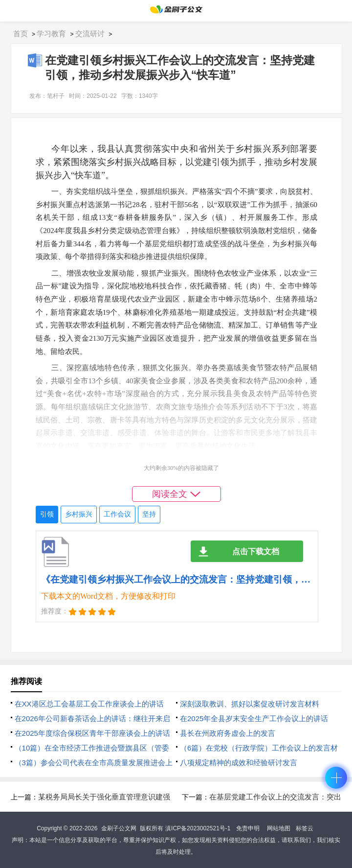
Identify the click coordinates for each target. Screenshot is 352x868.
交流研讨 (90, 34)
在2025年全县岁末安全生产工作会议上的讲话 (254, 718)
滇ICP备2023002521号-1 (198, 828)
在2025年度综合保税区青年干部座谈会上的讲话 (92, 733)
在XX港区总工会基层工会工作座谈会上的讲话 (89, 704)
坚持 (149, 514)
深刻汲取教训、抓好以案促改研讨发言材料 (250, 704)
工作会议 (117, 514)
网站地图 (279, 828)
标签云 (305, 828)
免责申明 (248, 828)
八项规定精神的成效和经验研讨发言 (239, 762)
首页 (21, 34)
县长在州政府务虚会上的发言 (228, 733)
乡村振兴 (79, 514)
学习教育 (51, 34)
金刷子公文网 (119, 828)
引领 (47, 514)
